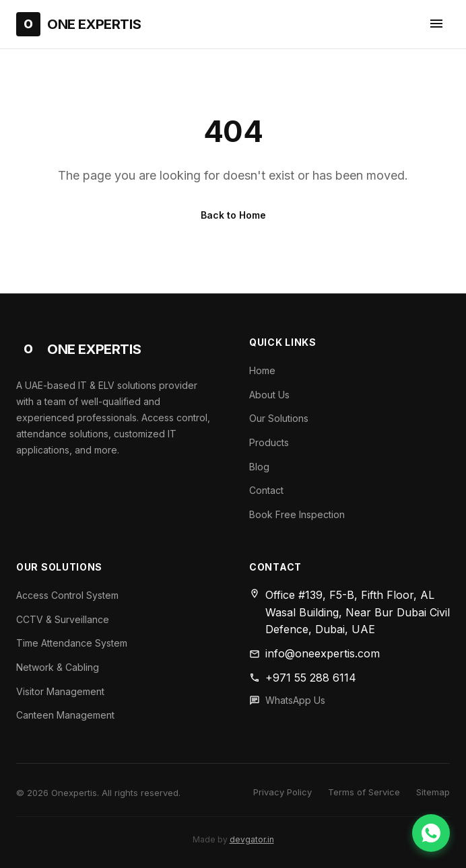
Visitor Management (60, 691)
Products (269, 442)
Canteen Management (65, 715)
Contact (266, 490)
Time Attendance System (72, 643)
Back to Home (233, 215)
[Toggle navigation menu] (436, 25)
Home (262, 370)
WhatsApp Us (295, 700)
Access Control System (67, 595)
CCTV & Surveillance (63, 619)
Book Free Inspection (297, 514)
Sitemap (433, 792)
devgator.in (252, 839)
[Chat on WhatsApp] (431, 833)
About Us (269, 395)
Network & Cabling (58, 667)
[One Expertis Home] (78, 24)
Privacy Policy (282, 792)
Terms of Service (364, 792)
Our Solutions (279, 418)
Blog (259, 467)
